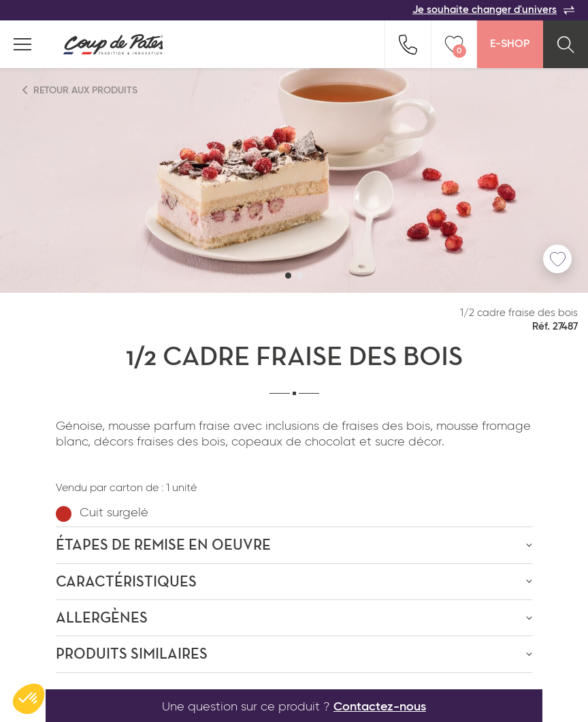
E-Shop (510, 44)
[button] (288, 276)
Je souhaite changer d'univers (493, 10)
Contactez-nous (380, 707)
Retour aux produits (80, 90)
